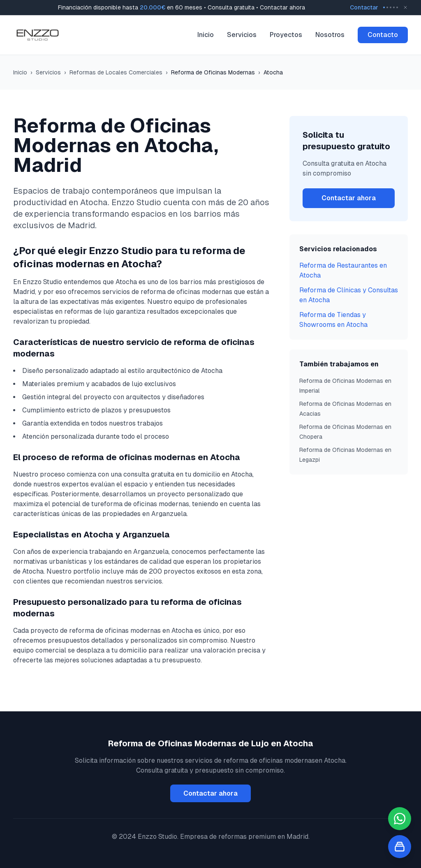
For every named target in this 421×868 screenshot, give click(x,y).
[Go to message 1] (384, 7)
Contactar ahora (349, 198)
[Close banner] (405, 7)
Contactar (364, 7)
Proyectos (286, 35)
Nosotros (330, 35)
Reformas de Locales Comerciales (116, 72)
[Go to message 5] (397, 7)
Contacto (383, 35)
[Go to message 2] (387, 7)
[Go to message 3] (391, 7)
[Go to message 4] (394, 7)
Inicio (206, 35)
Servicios (242, 35)
